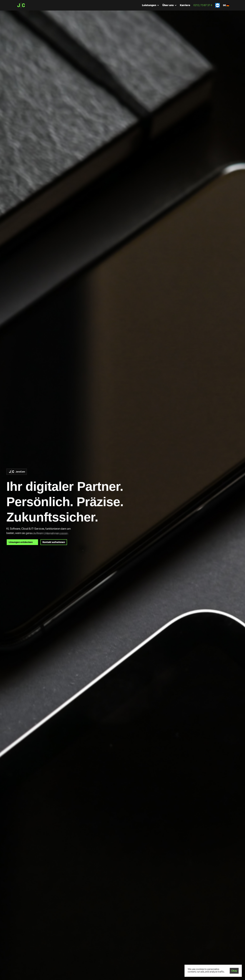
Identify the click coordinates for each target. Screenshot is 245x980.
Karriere (185, 5)
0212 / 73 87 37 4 (203, 5)
